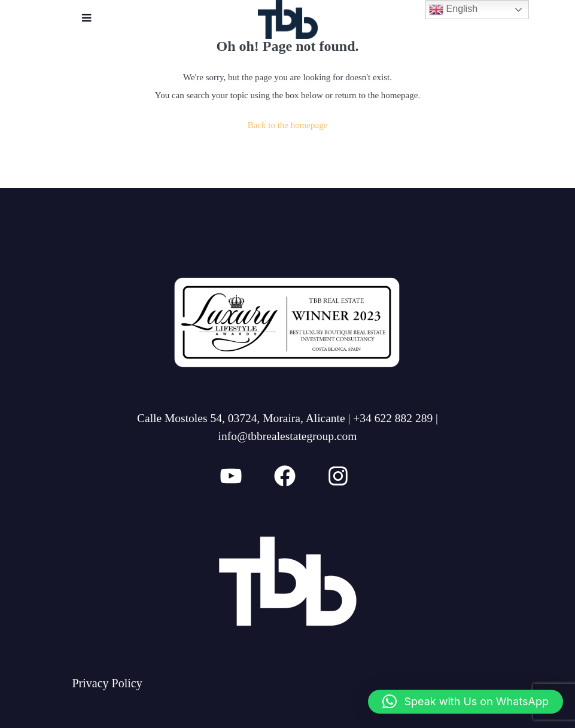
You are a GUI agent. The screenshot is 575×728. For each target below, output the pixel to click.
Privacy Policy (107, 683)
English (453, 10)
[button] (466, 702)
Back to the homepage (288, 125)
